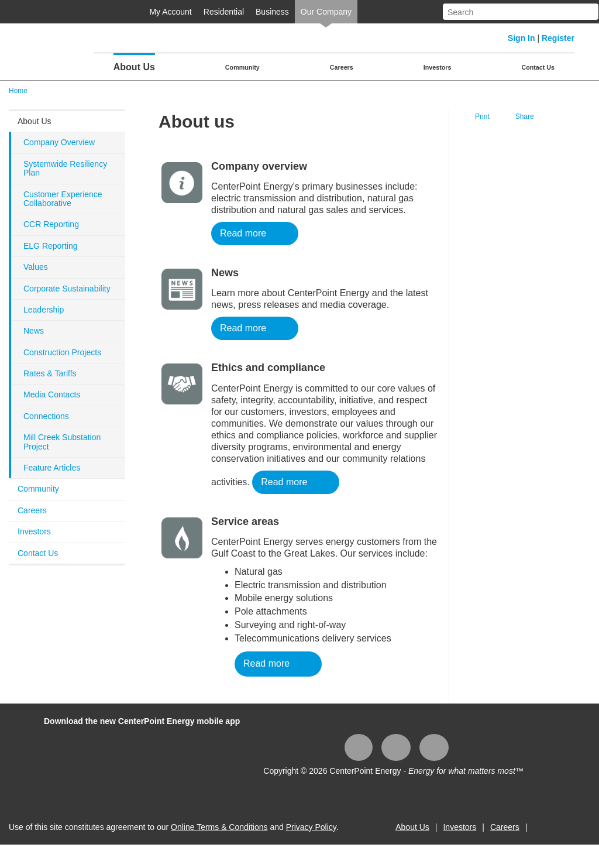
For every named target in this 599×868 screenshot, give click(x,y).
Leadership (44, 310)
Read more (243, 233)
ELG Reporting (51, 246)
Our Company (326, 12)
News (34, 331)
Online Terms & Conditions (219, 827)
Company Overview (59, 142)
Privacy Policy (311, 827)
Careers (342, 67)
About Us (134, 67)
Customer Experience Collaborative (63, 199)
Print (482, 116)
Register (558, 38)
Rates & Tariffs (50, 373)
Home (18, 91)
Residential (224, 12)
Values (36, 267)
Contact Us (538, 67)
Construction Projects (62, 352)
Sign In (521, 38)
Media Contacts (52, 394)
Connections (46, 416)
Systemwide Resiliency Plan (65, 168)
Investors (438, 67)
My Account (170, 12)
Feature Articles (52, 468)
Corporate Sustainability (67, 289)
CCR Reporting (51, 224)
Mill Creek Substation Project (62, 442)
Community (242, 67)
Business (272, 12)
